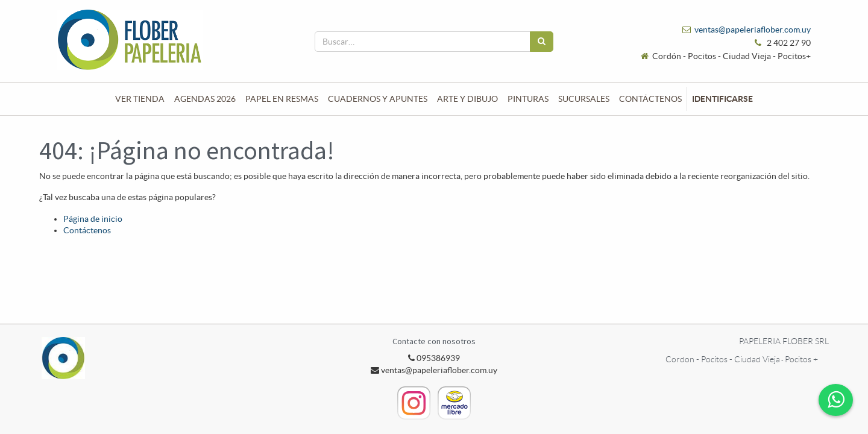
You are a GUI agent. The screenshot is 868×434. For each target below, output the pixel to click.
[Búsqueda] (542, 42)
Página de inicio (93, 219)
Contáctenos (87, 230)
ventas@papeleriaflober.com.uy (753, 30)
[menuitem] (140, 99)
